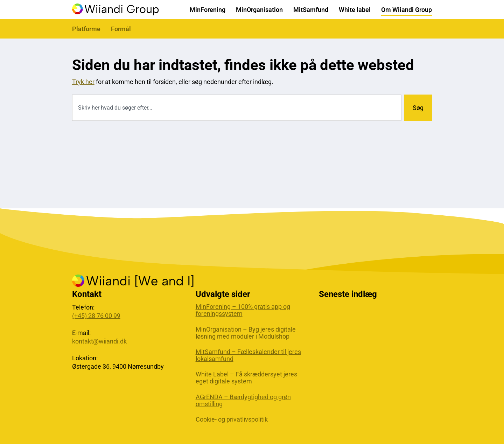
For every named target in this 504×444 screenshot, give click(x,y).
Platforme (86, 29)
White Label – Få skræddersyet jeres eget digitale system (246, 378)
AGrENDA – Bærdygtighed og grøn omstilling (243, 401)
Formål (121, 29)
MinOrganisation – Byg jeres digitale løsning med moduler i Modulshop (246, 333)
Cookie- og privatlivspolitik (232, 419)
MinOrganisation (259, 10)
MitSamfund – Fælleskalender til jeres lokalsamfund (248, 355)
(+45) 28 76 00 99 (96, 316)
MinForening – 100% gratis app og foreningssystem (243, 310)
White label (355, 10)
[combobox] (237, 108)
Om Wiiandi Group (407, 10)
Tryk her (83, 82)
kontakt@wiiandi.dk (99, 341)
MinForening (208, 10)
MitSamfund (311, 10)
